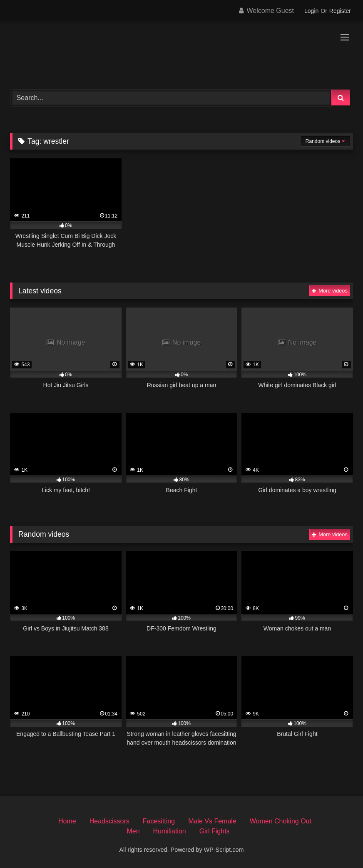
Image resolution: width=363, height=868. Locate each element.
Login (311, 11)
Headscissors (109, 821)
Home (67, 821)
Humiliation (170, 831)
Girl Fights (215, 831)
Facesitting (159, 821)
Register (340, 11)
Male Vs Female (212, 821)
